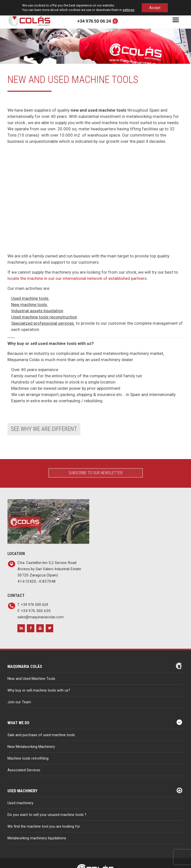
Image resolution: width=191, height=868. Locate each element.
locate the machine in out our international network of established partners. (78, 278)
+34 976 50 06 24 (94, 21)
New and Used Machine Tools (31, 679)
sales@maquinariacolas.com (41, 617)
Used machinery (20, 803)
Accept (155, 8)
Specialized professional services (43, 323)
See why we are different (44, 429)
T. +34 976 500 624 (33, 605)
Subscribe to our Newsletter (96, 473)
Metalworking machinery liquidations (37, 838)
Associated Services (24, 770)
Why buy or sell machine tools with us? (39, 690)
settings (128, 10)
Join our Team (19, 702)
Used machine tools (30, 298)
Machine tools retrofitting (28, 758)
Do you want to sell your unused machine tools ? (47, 815)
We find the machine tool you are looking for (44, 827)
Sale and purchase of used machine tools (41, 735)
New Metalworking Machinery (31, 747)
